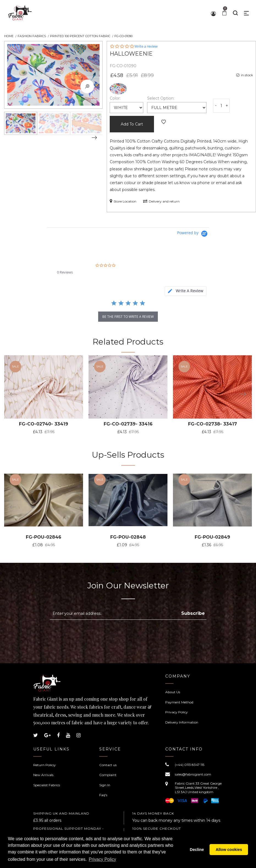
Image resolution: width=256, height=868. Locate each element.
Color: (115, 98)
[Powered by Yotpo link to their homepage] (193, 234)
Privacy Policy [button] (103, 859)
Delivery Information (182, 722)
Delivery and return (161, 201)
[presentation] (96, 633)
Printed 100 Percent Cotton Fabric (80, 36)
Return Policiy (45, 765)
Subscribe (193, 613)
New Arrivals (43, 775)
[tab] (186, 291)
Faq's (103, 795)
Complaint (108, 775)
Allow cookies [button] (229, 850)
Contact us (108, 765)
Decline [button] (197, 850)
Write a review (146, 46)
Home (9, 36)
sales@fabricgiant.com (193, 774)
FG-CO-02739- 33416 (128, 424)
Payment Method (179, 702)
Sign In (105, 785)
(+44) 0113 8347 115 (190, 765)
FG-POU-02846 (44, 537)
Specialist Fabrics (47, 785)
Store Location (123, 201)
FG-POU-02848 (128, 537)
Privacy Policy (177, 712)
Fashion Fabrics (32, 36)
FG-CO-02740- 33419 (44, 424)
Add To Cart (132, 124)
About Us (173, 692)
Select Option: (161, 98)
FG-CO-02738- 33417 (213, 424)
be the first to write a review (128, 317)
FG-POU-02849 (212, 537)
